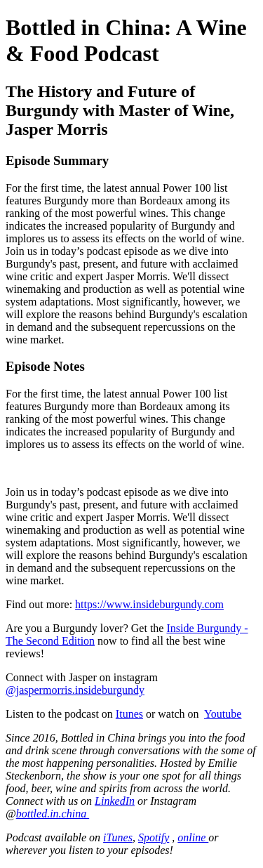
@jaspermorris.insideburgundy (75, 690)
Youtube (223, 714)
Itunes (129, 714)
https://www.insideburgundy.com (149, 604)
